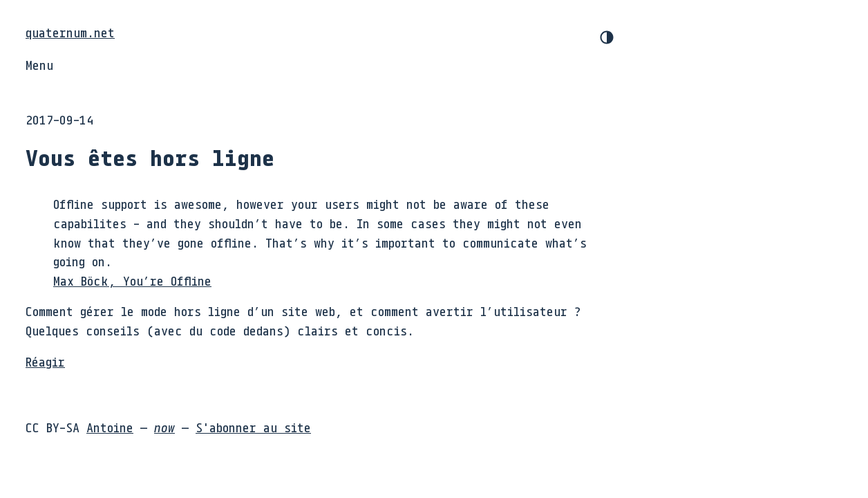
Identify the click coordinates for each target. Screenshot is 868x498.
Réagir (45, 362)
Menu (39, 65)
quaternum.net (70, 33)
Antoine (110, 427)
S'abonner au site (253, 427)
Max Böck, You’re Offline (132, 281)
